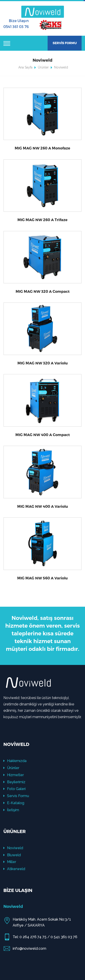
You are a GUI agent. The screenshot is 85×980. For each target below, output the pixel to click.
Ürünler (43, 67)
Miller (10, 862)
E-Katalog (14, 803)
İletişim (11, 810)
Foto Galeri (15, 789)
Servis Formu (16, 796)
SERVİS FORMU (65, 43)
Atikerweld (14, 869)
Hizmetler (14, 775)
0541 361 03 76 (16, 27)
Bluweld (12, 855)
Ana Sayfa (25, 67)
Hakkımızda (15, 761)
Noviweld (13, 848)
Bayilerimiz (14, 782)
